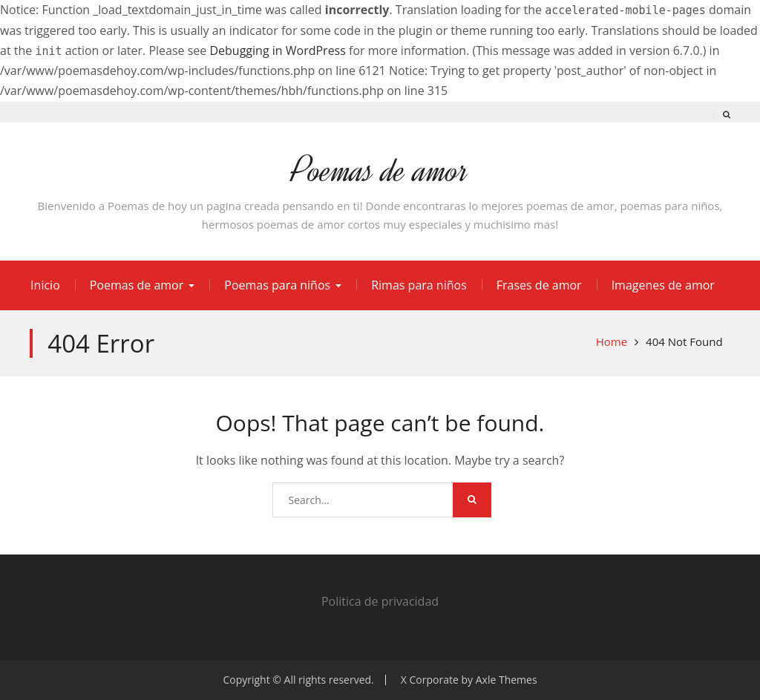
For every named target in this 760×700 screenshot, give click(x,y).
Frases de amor (539, 285)
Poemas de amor (380, 170)
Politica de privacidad (380, 601)
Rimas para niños (419, 285)
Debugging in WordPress (277, 50)
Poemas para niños (277, 285)
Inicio (45, 285)
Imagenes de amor (663, 285)
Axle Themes (507, 680)
